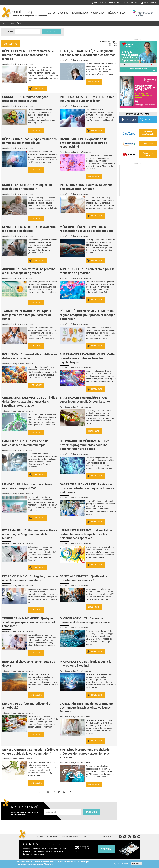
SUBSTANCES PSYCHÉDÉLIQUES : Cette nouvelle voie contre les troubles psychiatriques (87, 358)
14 (64, 792)
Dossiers (63, 13)
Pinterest (129, 836)
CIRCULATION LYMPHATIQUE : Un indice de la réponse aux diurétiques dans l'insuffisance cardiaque (30, 402)
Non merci (137, 863)
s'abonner (107, 849)
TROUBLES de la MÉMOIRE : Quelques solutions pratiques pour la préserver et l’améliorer (29, 622)
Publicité (87, 837)
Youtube (139, 836)
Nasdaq (136, 11)
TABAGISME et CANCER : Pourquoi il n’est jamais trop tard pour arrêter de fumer (27, 315)
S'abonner (91, 812)
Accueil (4, 23)
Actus (52, 13)
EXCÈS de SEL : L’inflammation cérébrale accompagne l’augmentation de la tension (30, 534)
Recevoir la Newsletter (138, 114)
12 (54, 792)
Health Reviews (80, 13)
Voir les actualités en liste (109, 45)
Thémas (135, 2)
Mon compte (150, 2)
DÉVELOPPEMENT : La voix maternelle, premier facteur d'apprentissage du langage (28, 55)
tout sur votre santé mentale (148, 133)
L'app (126, 2)
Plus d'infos (49, 864)
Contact (107, 837)
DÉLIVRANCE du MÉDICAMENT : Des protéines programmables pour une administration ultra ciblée (85, 445)
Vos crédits (148, 144)
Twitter (125, 836)
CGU (97, 837)
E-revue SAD (115, 2)
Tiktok (134, 836)
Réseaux (113, 13)
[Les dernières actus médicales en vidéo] (138, 195)
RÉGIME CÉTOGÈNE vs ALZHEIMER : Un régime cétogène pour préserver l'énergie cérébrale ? (88, 315)
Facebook (120, 836)
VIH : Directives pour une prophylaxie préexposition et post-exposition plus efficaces (85, 754)
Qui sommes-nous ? (71, 837)
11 (48, 792)
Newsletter (53, 837)
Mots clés (9, 32)
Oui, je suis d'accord (120, 864)
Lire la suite (39, 88)
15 (70, 792)
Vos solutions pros (148, 154)
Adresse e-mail (51, 808)
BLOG (123, 13)
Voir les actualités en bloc (115, 45)
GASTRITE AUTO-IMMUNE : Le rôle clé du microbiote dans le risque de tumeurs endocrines (87, 488)
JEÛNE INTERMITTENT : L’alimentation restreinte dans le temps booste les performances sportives (86, 534)
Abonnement (98, 13)
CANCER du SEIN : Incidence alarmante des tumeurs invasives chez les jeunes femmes (86, 708)
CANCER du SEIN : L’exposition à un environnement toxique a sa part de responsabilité (84, 143)
